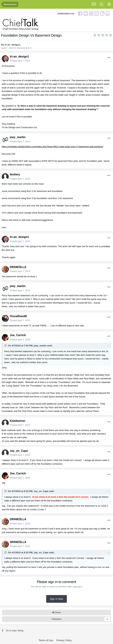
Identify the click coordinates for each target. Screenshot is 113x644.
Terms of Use (46, 640)
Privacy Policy (64, 640)
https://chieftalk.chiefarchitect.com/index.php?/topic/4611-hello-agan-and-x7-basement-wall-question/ (52, 147)
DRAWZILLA (18, 267)
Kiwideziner (18, 421)
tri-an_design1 (12, 45)
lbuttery (15, 174)
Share (56, 612)
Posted (20, 61)
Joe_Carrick (18, 335)
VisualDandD (18, 316)
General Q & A (24, 48)
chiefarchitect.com (66, 14)
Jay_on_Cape (19, 451)
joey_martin (18, 137)
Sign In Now (56, 599)
